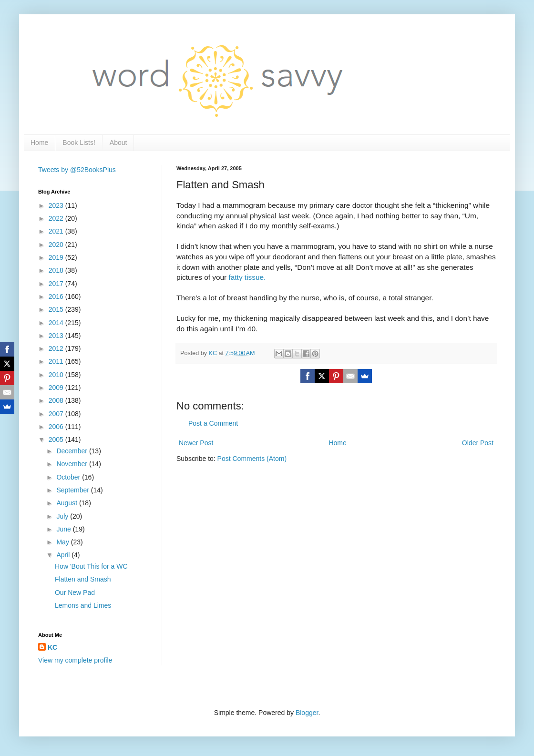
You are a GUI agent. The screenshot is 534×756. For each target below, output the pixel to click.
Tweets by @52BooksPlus (77, 170)
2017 (57, 284)
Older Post (478, 443)
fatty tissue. (247, 277)
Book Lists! (79, 143)
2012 (57, 348)
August (67, 503)
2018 (57, 270)
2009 (57, 388)
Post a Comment (213, 423)
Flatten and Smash (83, 579)
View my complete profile (75, 660)
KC (52, 647)
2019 (57, 257)
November (72, 464)
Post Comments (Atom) (252, 459)
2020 (57, 245)
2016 (57, 296)
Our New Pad (75, 593)
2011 (57, 361)
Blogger (307, 713)
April (64, 555)
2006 (57, 427)
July (63, 516)
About (118, 143)
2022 (57, 218)
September (73, 490)
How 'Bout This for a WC (91, 566)
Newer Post (196, 443)
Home (39, 143)
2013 (57, 336)
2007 (57, 414)
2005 (57, 439)
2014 (57, 323)
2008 (57, 400)
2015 (57, 309)
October (69, 477)
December (72, 451)
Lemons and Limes (83, 605)
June (64, 529)
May (63, 542)
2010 (57, 375)
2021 (57, 231)
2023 (57, 205)
